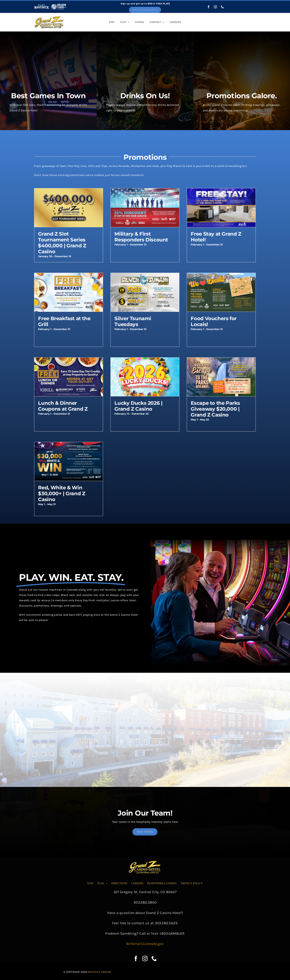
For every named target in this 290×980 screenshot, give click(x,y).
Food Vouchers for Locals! (214, 321)
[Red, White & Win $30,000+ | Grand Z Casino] (68, 445)
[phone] (222, 7)
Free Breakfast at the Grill (64, 321)
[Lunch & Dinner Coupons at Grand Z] (68, 360)
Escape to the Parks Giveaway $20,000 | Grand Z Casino (215, 409)
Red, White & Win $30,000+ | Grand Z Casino (62, 494)
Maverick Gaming (99, 972)
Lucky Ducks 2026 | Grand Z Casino (138, 406)
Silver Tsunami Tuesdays (133, 321)
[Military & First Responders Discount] (145, 191)
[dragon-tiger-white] (59, 5)
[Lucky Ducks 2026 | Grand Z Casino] (145, 360)
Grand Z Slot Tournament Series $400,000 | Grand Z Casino (62, 243)
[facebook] (209, 7)
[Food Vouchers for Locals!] (221, 276)
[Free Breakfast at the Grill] (68, 276)
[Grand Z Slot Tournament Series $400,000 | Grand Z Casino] (68, 191)
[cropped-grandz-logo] (49, 17)
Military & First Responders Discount (141, 237)
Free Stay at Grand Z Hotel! (216, 237)
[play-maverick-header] (42, 5)
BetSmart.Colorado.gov (145, 944)
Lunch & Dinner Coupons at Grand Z (63, 406)
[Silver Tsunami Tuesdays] (145, 276)
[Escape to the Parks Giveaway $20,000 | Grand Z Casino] (221, 360)
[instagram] (215, 7)
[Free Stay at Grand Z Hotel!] (221, 191)
